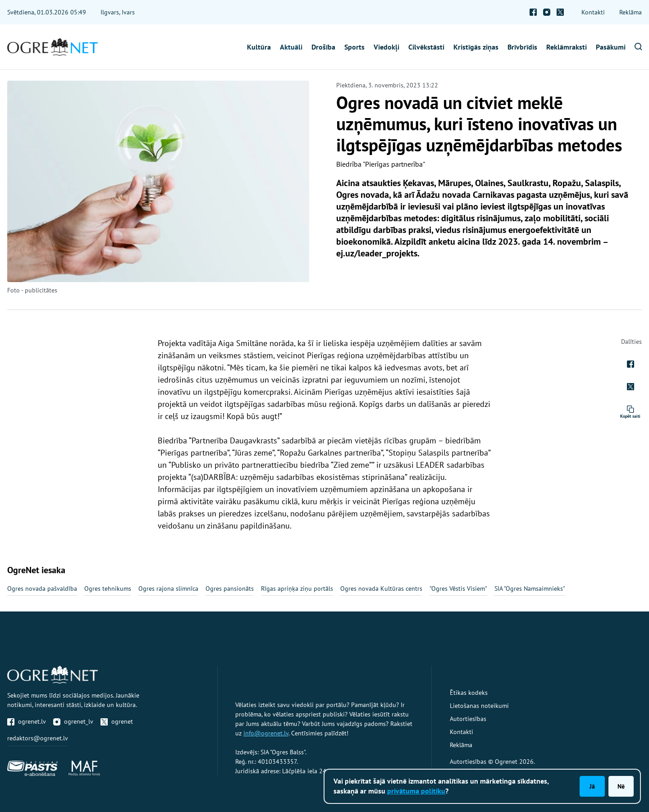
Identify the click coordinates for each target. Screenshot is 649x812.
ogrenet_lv (73, 721)
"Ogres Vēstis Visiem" (458, 588)
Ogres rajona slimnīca (168, 588)
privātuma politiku (416, 791)
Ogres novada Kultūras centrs (381, 588)
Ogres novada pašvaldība (42, 588)
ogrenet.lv (27, 721)
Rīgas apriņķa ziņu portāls (297, 588)
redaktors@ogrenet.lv (38, 738)
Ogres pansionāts (230, 588)
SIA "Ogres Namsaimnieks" (530, 588)
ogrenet (117, 721)
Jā (592, 786)
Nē (621, 786)
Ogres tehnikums (108, 588)
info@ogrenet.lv (266, 733)
